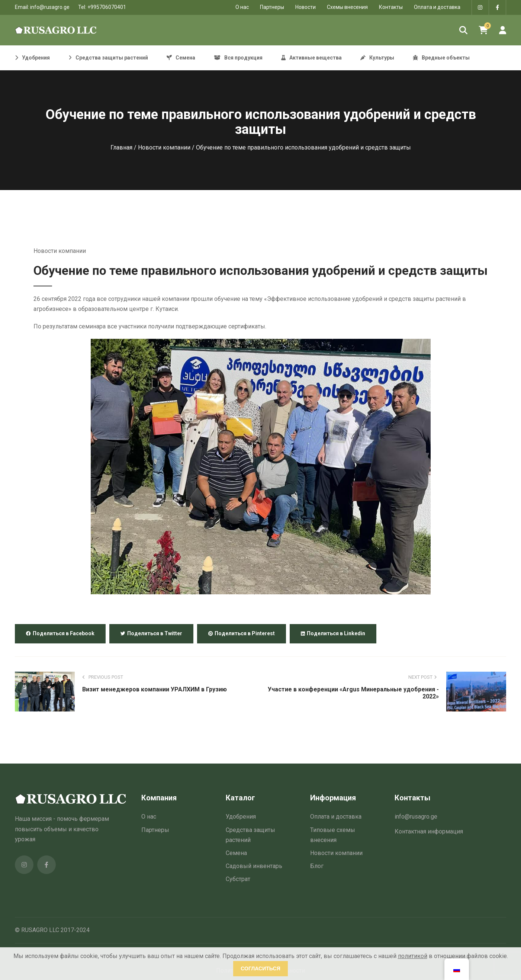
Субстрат (238, 879)
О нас (149, 817)
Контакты (391, 7)
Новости (305, 7)
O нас (242, 7)
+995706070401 (107, 7)
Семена (236, 853)
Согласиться (260, 968)
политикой (413, 956)
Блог (317, 866)
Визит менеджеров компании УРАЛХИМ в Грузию (155, 689)
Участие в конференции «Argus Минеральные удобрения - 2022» (353, 693)
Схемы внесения (347, 7)
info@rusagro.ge (50, 7)
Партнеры (272, 7)
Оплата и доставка (437, 7)
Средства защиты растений (250, 835)
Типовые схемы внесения (333, 835)
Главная (121, 147)
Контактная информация (429, 831)
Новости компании (164, 147)
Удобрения (241, 817)
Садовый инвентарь (254, 866)
